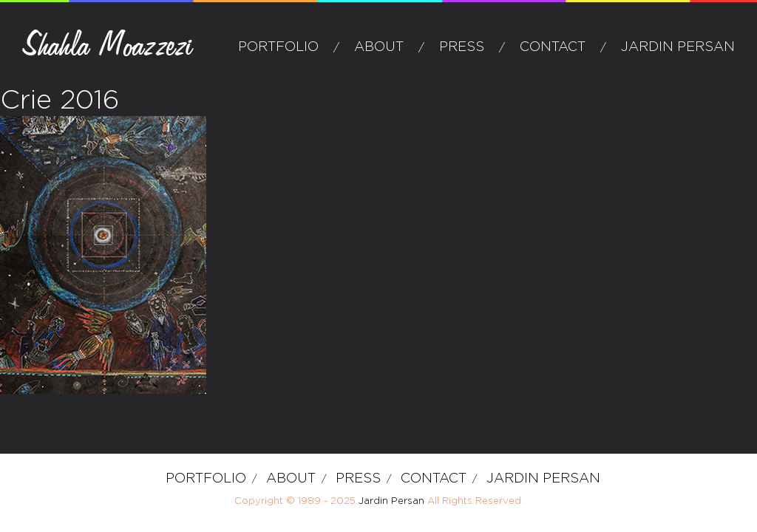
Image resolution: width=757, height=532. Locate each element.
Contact (553, 47)
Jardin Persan (678, 47)
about (379, 47)
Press (462, 47)
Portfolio (278, 47)
